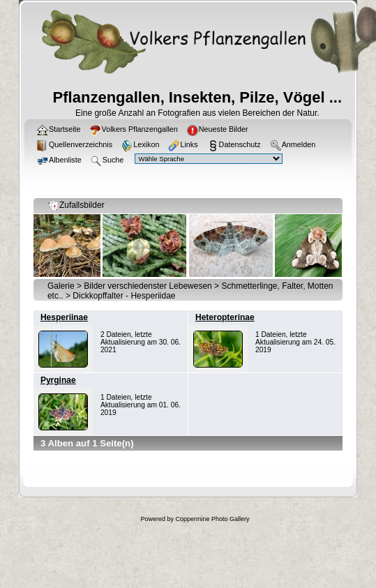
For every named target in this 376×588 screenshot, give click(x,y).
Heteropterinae (225, 317)
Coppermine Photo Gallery (212, 519)
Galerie (61, 286)
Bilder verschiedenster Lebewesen (148, 286)
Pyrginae (58, 380)
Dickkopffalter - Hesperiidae (124, 296)
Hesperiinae (64, 317)
